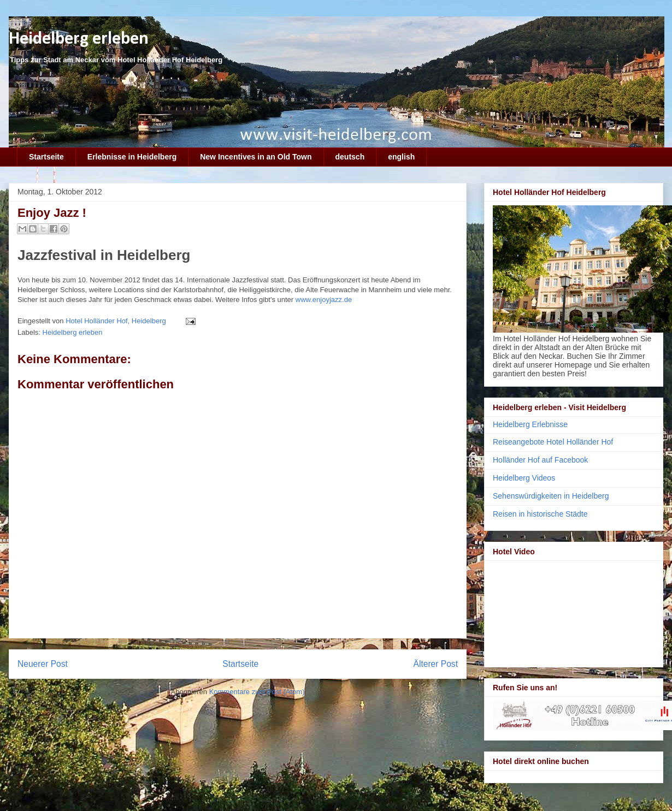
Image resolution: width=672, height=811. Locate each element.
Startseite (46, 157)
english (401, 157)
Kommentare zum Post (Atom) (257, 692)
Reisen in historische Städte (540, 514)
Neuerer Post (43, 664)
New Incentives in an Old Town (256, 157)
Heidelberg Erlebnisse (530, 424)
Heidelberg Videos (524, 478)
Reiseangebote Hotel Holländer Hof (553, 442)
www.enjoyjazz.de (324, 300)
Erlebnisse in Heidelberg (132, 157)
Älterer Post (436, 664)
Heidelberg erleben (79, 39)
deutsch (350, 157)
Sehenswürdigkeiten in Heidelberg (551, 496)
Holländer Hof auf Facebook (540, 460)
